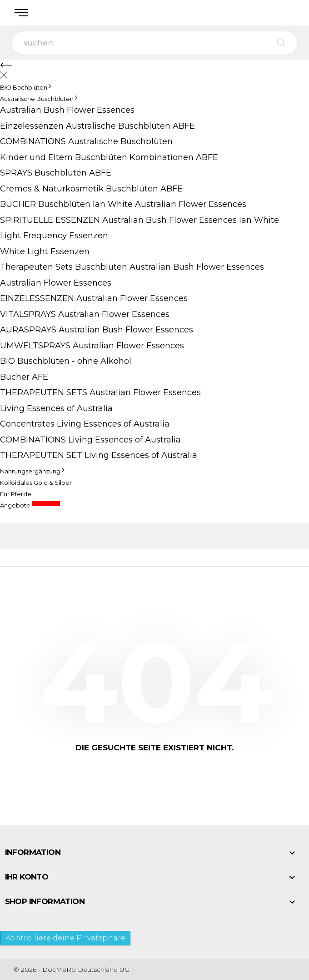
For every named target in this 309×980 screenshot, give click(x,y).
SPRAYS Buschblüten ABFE (56, 173)
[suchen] (154, 43)
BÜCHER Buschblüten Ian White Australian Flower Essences (123, 204)
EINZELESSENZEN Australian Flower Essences (94, 298)
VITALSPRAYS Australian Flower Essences (85, 314)
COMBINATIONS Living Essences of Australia (90, 440)
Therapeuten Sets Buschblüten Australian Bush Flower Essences (132, 267)
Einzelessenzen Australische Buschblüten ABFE (97, 126)
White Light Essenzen (45, 251)
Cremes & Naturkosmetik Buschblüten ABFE (91, 189)
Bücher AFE (24, 377)
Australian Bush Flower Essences (67, 110)
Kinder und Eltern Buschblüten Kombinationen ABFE (109, 157)
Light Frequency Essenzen (54, 236)
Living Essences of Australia (56, 408)
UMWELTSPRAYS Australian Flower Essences (92, 346)
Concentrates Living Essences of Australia (85, 424)
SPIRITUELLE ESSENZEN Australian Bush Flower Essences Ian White (140, 220)
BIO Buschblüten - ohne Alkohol (66, 361)
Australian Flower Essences (56, 283)
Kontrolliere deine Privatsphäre (65, 938)
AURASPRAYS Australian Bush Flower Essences (97, 330)
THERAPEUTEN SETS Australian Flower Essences (100, 392)
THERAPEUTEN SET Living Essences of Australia (99, 455)
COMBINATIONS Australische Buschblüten (86, 141)
